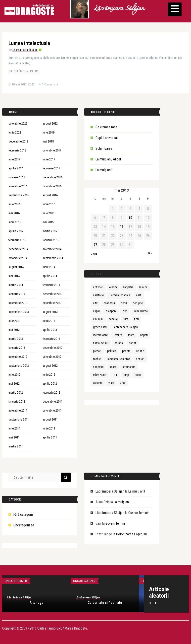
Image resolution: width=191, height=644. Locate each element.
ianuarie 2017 (17, 177)
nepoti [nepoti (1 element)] (144, 335)
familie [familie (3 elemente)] (114, 319)
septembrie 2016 (19, 195)
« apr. (94, 254)
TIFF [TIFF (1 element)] (115, 375)
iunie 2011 (49, 429)
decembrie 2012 (52, 348)
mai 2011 (14, 437)
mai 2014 (14, 276)
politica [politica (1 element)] (112, 351)
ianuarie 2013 (17, 348)
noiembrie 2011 (18, 411)
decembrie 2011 (52, 402)
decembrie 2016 (52, 177)
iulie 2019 (48, 133)
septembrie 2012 (19, 366)
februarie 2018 (17, 150)
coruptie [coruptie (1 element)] (138, 303)
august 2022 (50, 124)
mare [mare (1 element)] (131, 335)
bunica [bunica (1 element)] (143, 287)
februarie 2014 (51, 285)
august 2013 (50, 312)
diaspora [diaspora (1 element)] (111, 311)
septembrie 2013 (19, 312)
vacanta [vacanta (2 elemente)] (98, 383)
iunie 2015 (15, 222)
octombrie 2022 (18, 124)
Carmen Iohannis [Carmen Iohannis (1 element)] (120, 295)
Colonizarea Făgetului (131, 534)
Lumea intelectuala (29, 43)
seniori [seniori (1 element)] (140, 359)
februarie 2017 (51, 168)
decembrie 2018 (18, 142)
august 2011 (50, 420)
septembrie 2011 (19, 420)
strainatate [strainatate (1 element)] (129, 367)
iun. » (149, 253)
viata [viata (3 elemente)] (111, 383)
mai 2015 (48, 222)
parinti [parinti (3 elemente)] (133, 343)
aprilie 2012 (50, 384)
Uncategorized (24, 525)
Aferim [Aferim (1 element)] (113, 287)
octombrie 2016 (52, 186)
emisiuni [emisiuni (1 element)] (98, 319)
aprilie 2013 (50, 330)
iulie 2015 (48, 213)
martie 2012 (16, 393)
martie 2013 (16, 339)
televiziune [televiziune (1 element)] (100, 375)
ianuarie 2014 (17, 294)
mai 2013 (14, 330)
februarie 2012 (51, 393)
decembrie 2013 (52, 294)
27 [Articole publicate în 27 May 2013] (95, 245)
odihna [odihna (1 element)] (119, 343)
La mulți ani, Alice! (108, 159)
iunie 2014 (49, 267)
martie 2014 (16, 285)
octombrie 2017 (52, 150)
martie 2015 (50, 231)
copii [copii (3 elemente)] (124, 303)
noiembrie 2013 (18, 303)
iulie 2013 (14, 321)
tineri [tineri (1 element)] (138, 375)
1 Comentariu (50, 84)
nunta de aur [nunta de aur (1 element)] (101, 343)
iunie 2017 (49, 159)
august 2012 (50, 366)
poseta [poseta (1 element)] (126, 351)
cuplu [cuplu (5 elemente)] (96, 311)
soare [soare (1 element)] (113, 367)
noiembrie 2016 (18, 186)
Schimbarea (104, 148)
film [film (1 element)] (126, 319)
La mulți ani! (104, 170)
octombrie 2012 (52, 357)
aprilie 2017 (16, 168)
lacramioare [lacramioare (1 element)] (100, 335)
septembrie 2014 (53, 258)
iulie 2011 (14, 429)
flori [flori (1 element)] (136, 319)
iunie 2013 (49, 321)
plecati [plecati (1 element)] (97, 351)
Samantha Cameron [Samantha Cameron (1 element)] (118, 359)
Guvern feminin (139, 513)
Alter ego (37, 603)
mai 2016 (14, 213)
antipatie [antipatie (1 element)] (128, 287)
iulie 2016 (14, 204)
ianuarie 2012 (17, 402)
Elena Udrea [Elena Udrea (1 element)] (140, 311)
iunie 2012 (49, 375)
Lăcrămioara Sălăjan (119, 9)
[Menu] (175, 9)
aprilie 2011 (50, 437)
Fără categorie (24, 514)
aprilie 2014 (50, 276)
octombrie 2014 (18, 258)
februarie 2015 (17, 240)
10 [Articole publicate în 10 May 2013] (130, 218)
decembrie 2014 (18, 249)
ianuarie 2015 (51, 240)
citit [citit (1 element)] (95, 303)
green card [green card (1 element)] (100, 327)
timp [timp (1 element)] (126, 375)
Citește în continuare (24, 71)
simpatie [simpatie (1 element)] (98, 367)
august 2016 (50, 195)
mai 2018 (48, 142)
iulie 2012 (14, 375)
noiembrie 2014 (52, 249)
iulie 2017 (14, 159)
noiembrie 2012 (18, 357)
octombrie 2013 (52, 303)
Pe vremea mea (106, 127)
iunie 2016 (49, 204)
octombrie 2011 (52, 411)
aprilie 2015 (16, 231)
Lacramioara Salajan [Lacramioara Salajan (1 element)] (125, 327)
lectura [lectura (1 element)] (118, 335)
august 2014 (16, 267)
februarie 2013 (51, 339)
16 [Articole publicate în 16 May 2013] (122, 227)
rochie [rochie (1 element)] (97, 359)
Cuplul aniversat (107, 138)
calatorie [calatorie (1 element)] (98, 295)
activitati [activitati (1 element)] (98, 287)
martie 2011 (16, 446)
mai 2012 (14, 384)
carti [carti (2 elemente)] (139, 295)
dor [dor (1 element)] (125, 311)
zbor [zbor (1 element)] (123, 383)
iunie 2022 (15, 133)
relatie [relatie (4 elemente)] (140, 351)
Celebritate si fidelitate (105, 603)
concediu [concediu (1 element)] (109, 303)
